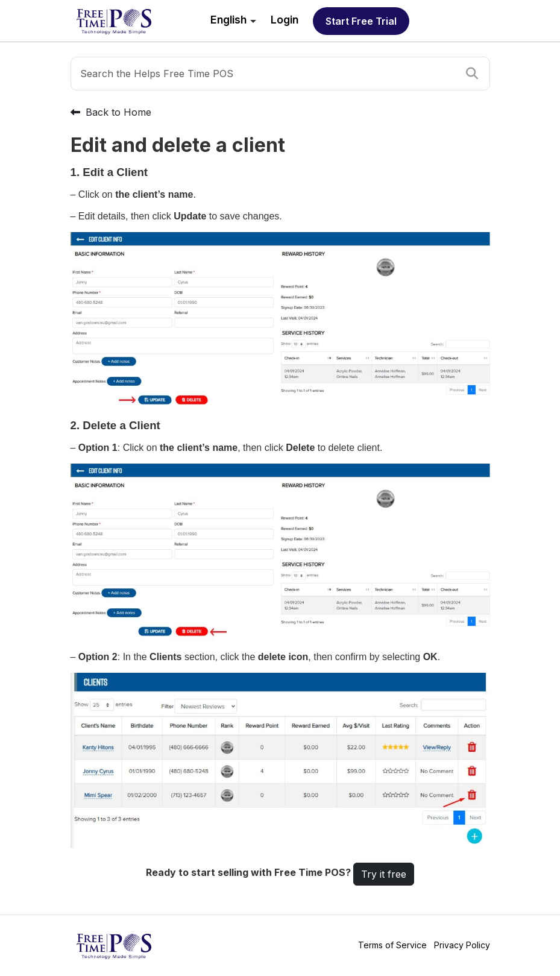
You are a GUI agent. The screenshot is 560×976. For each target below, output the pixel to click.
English (228, 20)
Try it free (384, 874)
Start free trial (361, 21)
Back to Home (111, 112)
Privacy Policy (462, 945)
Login (285, 20)
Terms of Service (392, 945)
